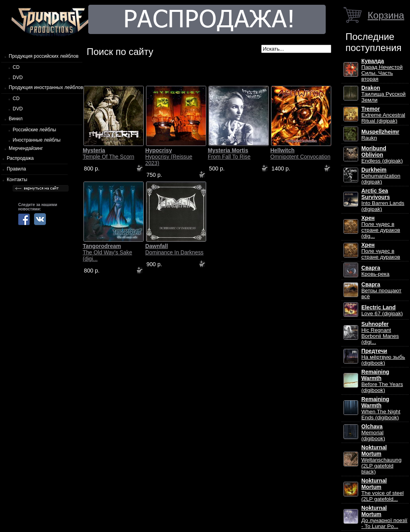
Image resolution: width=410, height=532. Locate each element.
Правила (16, 169)
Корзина (386, 15)
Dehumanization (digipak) (381, 176)
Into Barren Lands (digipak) (383, 200)
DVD (18, 78)
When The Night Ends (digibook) (381, 408)
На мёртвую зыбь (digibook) (383, 357)
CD (16, 67)
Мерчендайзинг (26, 148)
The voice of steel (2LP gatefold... (382, 490)
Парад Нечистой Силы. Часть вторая (382, 70)
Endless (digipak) (382, 155)
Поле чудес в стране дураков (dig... (381, 227)
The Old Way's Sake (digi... (107, 252)
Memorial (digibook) (373, 433)
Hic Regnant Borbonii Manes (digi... (380, 333)
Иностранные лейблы (37, 140)
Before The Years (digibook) (382, 381)
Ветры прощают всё (381, 291)
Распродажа (20, 158)
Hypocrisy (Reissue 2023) (169, 157)
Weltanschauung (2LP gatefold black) (381, 460)
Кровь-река (375, 271)
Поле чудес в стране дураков (381, 251)
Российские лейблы (34, 130)
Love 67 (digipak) (382, 310)
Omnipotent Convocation (300, 153)
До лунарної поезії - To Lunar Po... (384, 517)
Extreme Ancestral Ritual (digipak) (383, 115)
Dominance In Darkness (174, 249)
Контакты (17, 180)
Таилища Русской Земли (383, 94)
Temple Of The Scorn (108, 153)
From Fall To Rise (229, 153)
